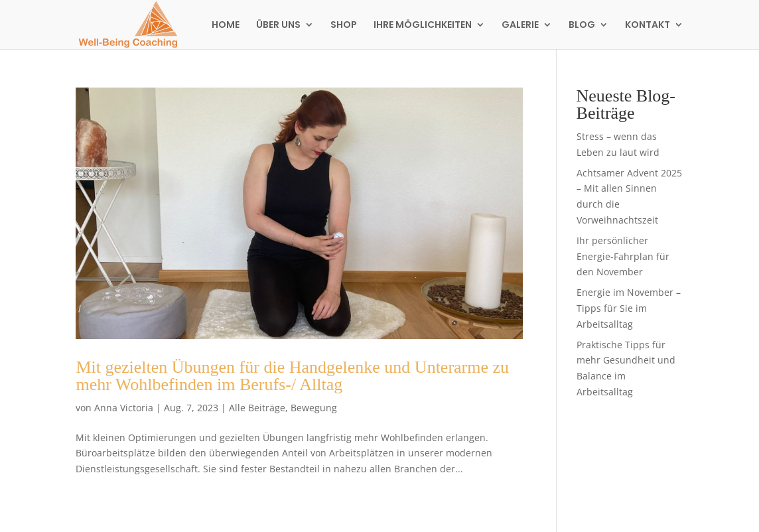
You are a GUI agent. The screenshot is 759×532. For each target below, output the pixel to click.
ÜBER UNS (278, 26)
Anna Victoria (124, 408)
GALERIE (520, 26)
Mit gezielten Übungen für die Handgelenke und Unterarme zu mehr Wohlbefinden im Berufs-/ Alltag (292, 376)
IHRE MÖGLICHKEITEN (423, 26)
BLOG (582, 26)
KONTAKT (648, 26)
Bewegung (314, 408)
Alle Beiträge (257, 408)
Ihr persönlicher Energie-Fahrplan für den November (623, 256)
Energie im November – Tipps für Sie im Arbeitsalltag (629, 308)
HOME (226, 26)
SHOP (344, 26)
